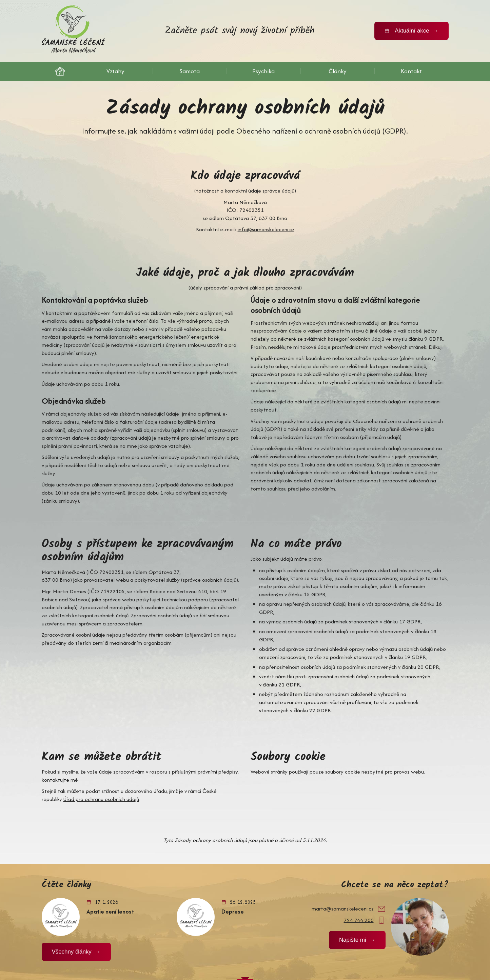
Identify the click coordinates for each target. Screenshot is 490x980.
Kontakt (411, 71)
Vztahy (116, 71)
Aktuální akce (413, 31)
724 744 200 (361, 870)
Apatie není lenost (110, 861)
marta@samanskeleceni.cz (344, 859)
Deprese (233, 861)
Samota (190, 71)
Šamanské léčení (60, 71)
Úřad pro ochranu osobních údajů (99, 750)
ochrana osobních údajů (106, 952)
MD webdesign (371, 952)
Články (338, 71)
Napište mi (354, 890)
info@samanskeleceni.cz (265, 225)
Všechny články (71, 902)
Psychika (263, 71)
